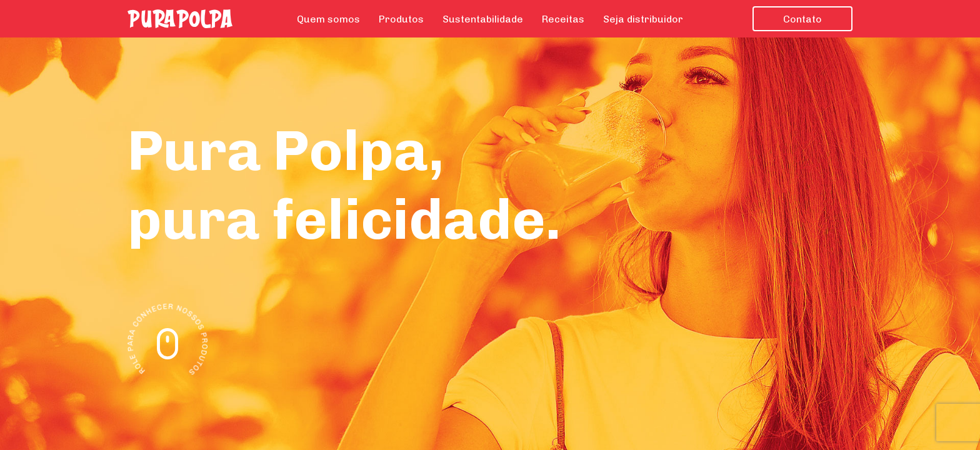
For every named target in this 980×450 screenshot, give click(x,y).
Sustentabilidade (483, 19)
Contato (802, 19)
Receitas (563, 19)
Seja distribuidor (643, 19)
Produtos (401, 19)
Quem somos (328, 19)
